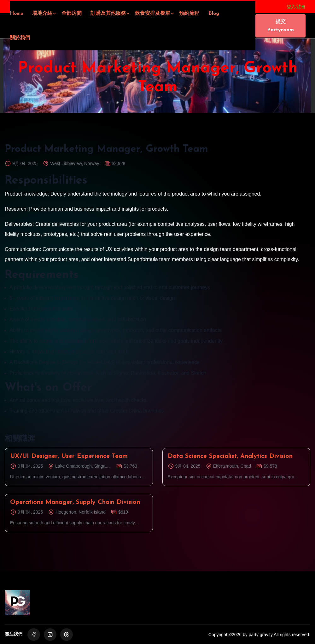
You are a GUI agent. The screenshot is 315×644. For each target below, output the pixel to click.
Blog (214, 14)
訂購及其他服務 (108, 14)
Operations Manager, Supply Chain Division (75, 502)
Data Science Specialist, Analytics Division (230, 456)
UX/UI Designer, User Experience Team (69, 456)
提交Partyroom (280, 26)
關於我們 (20, 38)
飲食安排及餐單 (153, 14)
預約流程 (189, 14)
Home (17, 14)
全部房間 (72, 14)
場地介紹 (42, 14)
